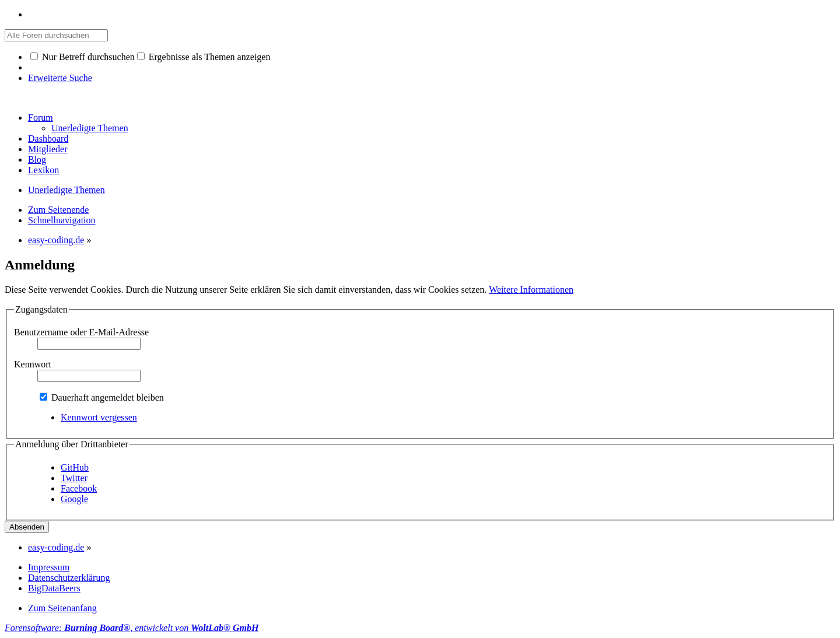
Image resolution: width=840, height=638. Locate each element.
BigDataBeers (54, 588)
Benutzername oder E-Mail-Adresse (81, 332)
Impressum (49, 567)
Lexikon (43, 170)
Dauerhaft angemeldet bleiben (102, 397)
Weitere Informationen (531, 290)
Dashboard (48, 139)
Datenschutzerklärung (69, 578)
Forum (41, 118)
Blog (37, 159)
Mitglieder (48, 149)
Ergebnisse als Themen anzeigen (204, 57)
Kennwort (33, 364)
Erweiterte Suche (60, 78)
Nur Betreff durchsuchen (83, 57)
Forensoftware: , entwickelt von (132, 628)
